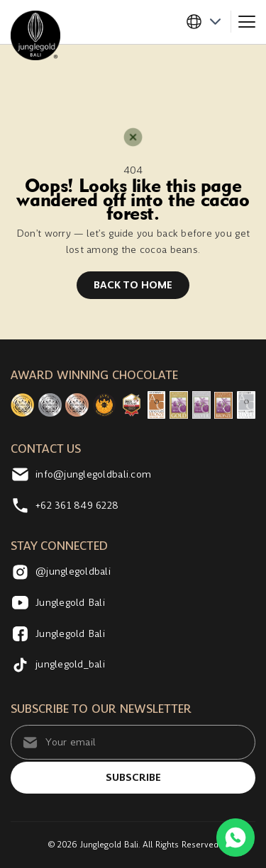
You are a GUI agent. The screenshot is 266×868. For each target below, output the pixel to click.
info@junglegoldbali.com (81, 474)
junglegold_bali (58, 664)
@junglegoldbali (61, 572)
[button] (208, 22)
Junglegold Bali (58, 603)
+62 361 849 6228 (65, 506)
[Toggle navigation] (247, 22)
